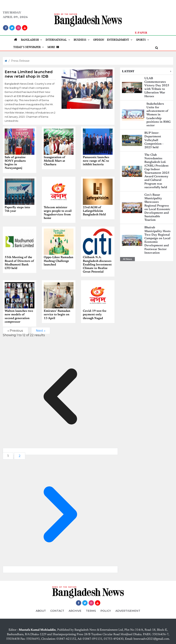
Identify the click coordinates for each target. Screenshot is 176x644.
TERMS (91, 611)
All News (127, 259)
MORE (54, 47)
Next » (41, 330)
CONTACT (57, 611)
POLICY (106, 611)
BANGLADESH (32, 40)
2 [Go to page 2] (20, 456)
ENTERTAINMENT (120, 40)
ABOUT (41, 611)
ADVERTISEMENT (128, 611)
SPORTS (143, 40)
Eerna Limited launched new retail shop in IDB (29, 74)
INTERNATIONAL (58, 40)
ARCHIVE (75, 611)
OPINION (99, 40)
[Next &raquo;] (60, 569)
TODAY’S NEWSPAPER (29, 47)
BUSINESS (82, 40)
